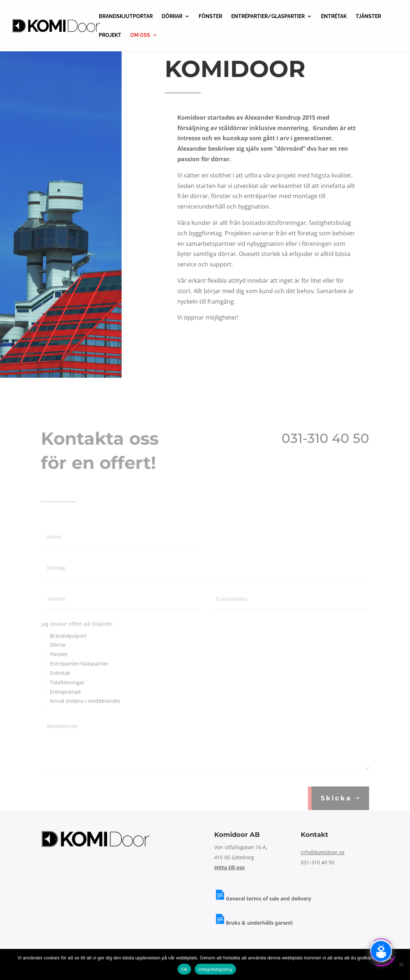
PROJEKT (110, 35)
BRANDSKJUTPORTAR (126, 16)
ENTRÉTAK (334, 16)
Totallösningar (63, 695)
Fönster (55, 667)
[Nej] (401, 964)
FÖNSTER (210, 16)
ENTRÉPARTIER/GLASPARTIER (268, 16)
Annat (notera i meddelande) (81, 714)
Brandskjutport (64, 649)
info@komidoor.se (323, 852)
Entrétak (56, 686)
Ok (184, 969)
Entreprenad (61, 705)
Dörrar (54, 658)
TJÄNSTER (368, 16)
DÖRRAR (172, 16)
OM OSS (140, 35)
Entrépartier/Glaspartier (75, 676)
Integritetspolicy (215, 969)
